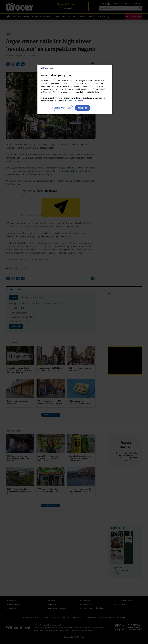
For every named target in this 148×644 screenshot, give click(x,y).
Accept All (83, 108)
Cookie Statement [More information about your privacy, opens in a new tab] (75, 101)
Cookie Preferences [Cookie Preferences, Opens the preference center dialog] (63, 108)
